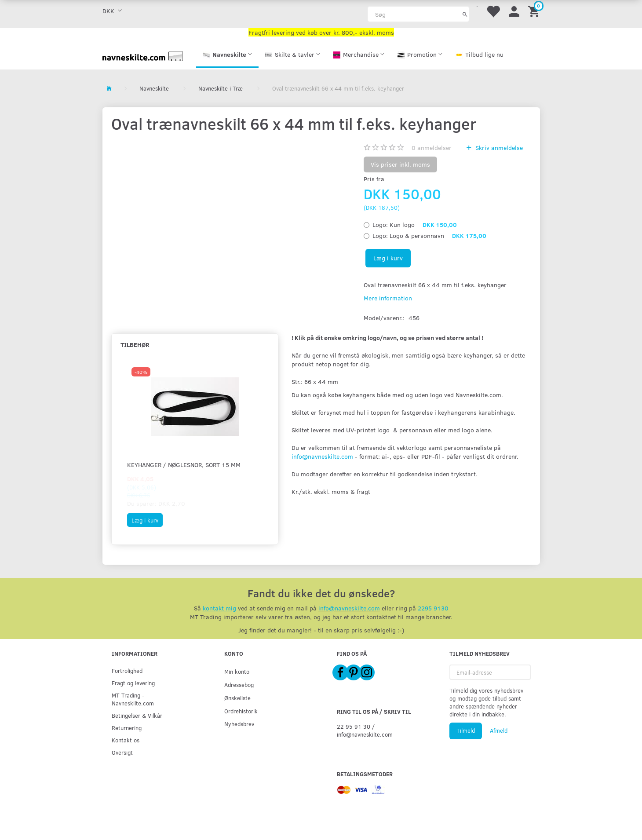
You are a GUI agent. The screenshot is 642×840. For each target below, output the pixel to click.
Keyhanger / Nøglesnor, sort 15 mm (184, 465)
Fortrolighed (127, 670)
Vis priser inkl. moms (400, 164)
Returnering (127, 728)
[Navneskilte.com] (143, 55)
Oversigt (122, 752)
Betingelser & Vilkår (137, 715)
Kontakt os (126, 740)
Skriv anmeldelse (498, 148)
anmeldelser (432, 148)
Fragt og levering (133, 683)
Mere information (388, 298)
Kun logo (415, 225)
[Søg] (465, 14)
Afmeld (499, 730)
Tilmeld (466, 730)
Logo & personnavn (429, 236)
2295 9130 (433, 608)
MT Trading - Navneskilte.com (133, 699)
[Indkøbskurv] (535, 11)
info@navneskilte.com (322, 456)
